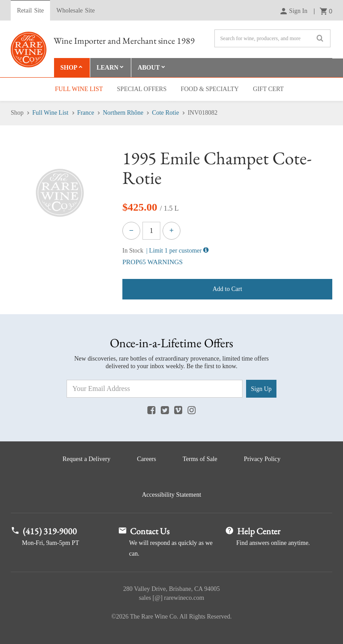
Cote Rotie (165, 113)
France (86, 113)
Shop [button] (69, 68)
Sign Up (261, 389)
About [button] (149, 68)
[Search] (272, 38)
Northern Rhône (123, 113)
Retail (30, 11)
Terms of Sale (200, 459)
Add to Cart (227, 289)
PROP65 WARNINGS (153, 262)
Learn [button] (107, 68)
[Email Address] (155, 389)
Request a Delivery (86, 459)
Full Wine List (79, 89)
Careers (147, 459)
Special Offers (142, 89)
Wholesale (75, 11)
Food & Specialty (209, 89)
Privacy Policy (262, 459)
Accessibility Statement (172, 495)
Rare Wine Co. (29, 50)
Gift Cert (268, 89)
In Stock (133, 251)
